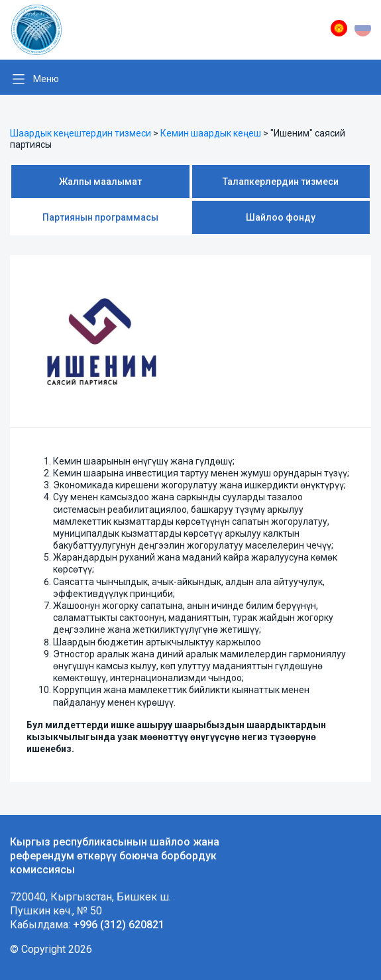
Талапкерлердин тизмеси (281, 182)
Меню (46, 79)
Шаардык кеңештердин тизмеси (81, 133)
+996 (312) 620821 (119, 925)
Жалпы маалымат (100, 182)
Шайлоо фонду (281, 217)
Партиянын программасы (100, 217)
